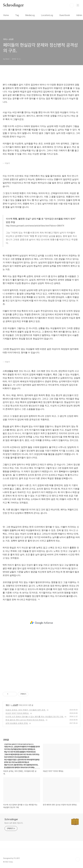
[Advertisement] (41, 623)
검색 (72, 5)
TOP (78, 859)
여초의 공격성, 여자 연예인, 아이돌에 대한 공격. (26, 710)
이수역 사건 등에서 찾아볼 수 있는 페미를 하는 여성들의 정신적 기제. (35, 717)
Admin (79, 15)
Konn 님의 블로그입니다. (14, 823)
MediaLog (30, 15)
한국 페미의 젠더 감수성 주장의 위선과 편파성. (25, 720)
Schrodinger (13, 5)
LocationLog (47, 15)
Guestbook (65, 15)
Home (6, 15)
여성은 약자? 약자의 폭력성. (17, 713)
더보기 (7, 163)
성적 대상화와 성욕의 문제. (17, 723)
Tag (17, 15)
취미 (7, 705)
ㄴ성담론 (14, 705)
